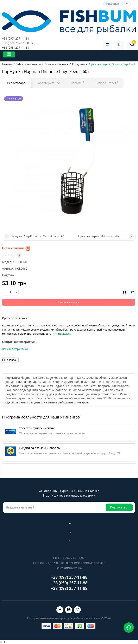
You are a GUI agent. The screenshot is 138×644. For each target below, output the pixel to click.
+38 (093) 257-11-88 (15, 47)
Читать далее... (62, 334)
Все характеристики (15, 349)
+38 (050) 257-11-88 (15, 43)
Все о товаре (16, 83)
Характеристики (48, 83)
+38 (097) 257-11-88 (15, 38)
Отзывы (78, 83)
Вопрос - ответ (107, 83)
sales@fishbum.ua (69, 568)
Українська (113, 4)
